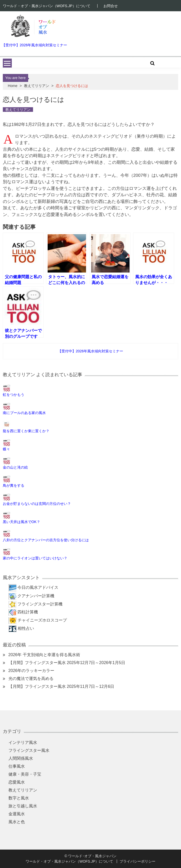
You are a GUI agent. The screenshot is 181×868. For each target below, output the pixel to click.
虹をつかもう (14, 395)
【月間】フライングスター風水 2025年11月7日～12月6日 (61, 686)
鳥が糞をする (14, 485)
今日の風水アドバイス (38, 587)
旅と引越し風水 (23, 806)
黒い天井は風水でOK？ (22, 522)
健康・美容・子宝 (25, 774)
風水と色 (17, 822)
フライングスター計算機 (40, 604)
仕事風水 (17, 766)
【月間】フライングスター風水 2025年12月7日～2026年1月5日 (67, 663)
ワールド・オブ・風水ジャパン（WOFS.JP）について (47, 6)
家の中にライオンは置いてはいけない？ (35, 558)
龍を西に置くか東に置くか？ (26, 431)
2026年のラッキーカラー (31, 671)
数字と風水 (19, 798)
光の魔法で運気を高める (31, 679)
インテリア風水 (23, 742)
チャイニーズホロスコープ (42, 620)
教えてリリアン (37, 86)
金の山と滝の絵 (15, 467)
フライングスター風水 (29, 750)
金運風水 (17, 814)
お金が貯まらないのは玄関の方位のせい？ (37, 504)
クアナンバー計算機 (36, 596)
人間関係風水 (21, 758)
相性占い (26, 628)
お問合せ (111, 6)
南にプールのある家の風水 (24, 413)
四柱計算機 (28, 612)
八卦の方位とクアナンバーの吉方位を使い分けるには (46, 540)
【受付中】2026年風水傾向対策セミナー (34, 45)
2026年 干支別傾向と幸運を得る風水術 (44, 655)
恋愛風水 (17, 782)
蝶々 (6, 449)
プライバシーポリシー (137, 861)
